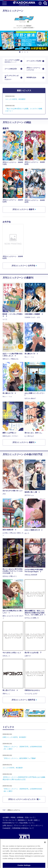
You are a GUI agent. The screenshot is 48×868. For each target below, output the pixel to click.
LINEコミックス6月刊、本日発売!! (14, 737)
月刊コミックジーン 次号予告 (23, 266)
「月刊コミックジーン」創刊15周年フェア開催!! (19, 758)
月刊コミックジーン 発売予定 (23, 700)
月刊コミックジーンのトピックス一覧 (23, 799)
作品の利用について (26, 823)
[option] (24, 41)
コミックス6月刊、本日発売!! (15, 99)
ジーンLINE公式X (11, 69)
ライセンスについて (9, 820)
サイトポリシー (36, 826)
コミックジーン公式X (12, 61)
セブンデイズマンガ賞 (12, 78)
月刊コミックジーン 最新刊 (23, 442)
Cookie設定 (6, 828)
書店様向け (22, 820)
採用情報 (20, 817)
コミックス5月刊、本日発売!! (13, 768)
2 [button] (23, 52)
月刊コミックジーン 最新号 (23, 209)
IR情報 (13, 817)
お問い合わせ (7, 826)
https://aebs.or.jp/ (8, 857)
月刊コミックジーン (34, 69)
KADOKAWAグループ (10, 823)
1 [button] (20, 52)
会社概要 (6, 817)
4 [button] (28, 52)
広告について (30, 817)
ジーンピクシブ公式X (34, 61)
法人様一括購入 (33, 820)
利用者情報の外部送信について (23, 828)
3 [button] (25, 52)
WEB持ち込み (31, 77)
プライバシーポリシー (21, 826)
